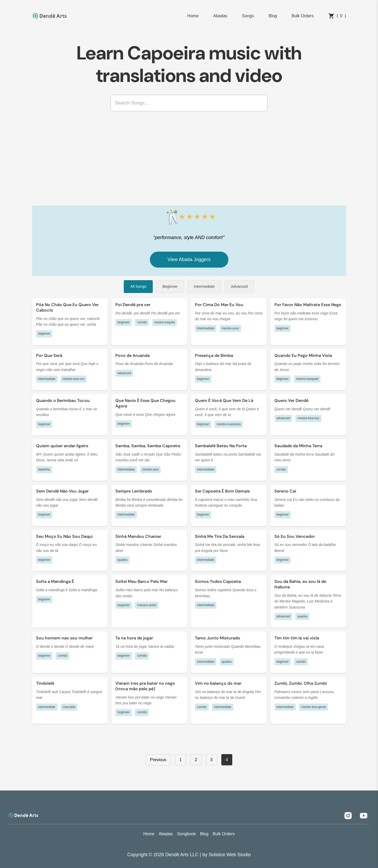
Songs (248, 16)
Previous (158, 760)
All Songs (138, 286)
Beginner (170, 286)
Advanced (239, 286)
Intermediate (204, 286)
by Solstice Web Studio (227, 855)
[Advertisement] (189, 161)
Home (193, 16)
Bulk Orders (302, 16)
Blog (273, 16)
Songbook (187, 834)
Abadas (220, 16)
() (337, 16)
